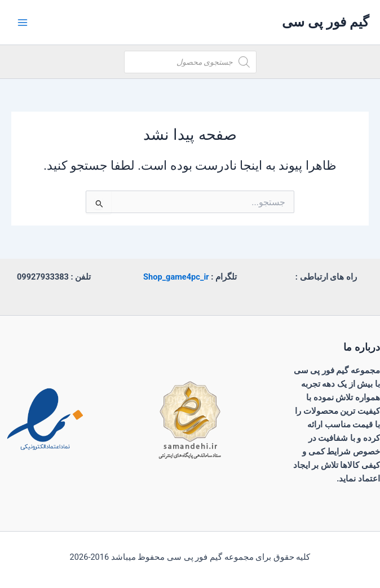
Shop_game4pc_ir (176, 277)
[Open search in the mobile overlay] (190, 62)
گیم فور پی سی (325, 22)
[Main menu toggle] (23, 22)
